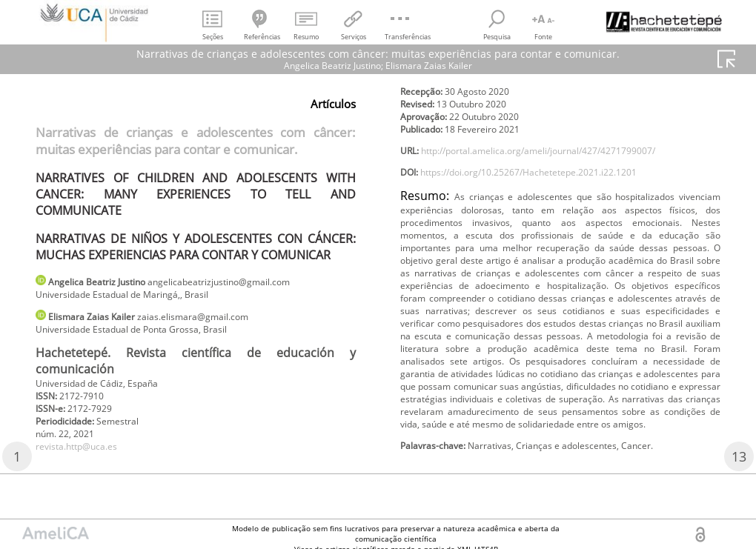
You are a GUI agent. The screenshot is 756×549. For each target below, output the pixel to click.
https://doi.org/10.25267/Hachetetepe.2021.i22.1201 (553, 197)
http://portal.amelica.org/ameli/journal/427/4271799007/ (566, 173)
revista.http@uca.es (85, 462)
